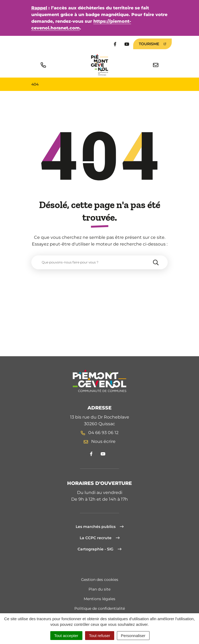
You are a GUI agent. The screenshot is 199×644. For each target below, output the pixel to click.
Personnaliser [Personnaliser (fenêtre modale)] (133, 636)
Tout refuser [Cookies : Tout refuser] (100, 636)
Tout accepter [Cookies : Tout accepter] (66, 636)
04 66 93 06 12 (100, 433)
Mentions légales (99, 599)
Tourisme (152, 44)
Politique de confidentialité (100, 608)
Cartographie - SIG (99, 549)
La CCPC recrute (100, 538)
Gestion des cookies (100, 580)
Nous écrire (100, 441)
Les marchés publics (100, 527)
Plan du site (99, 589)
